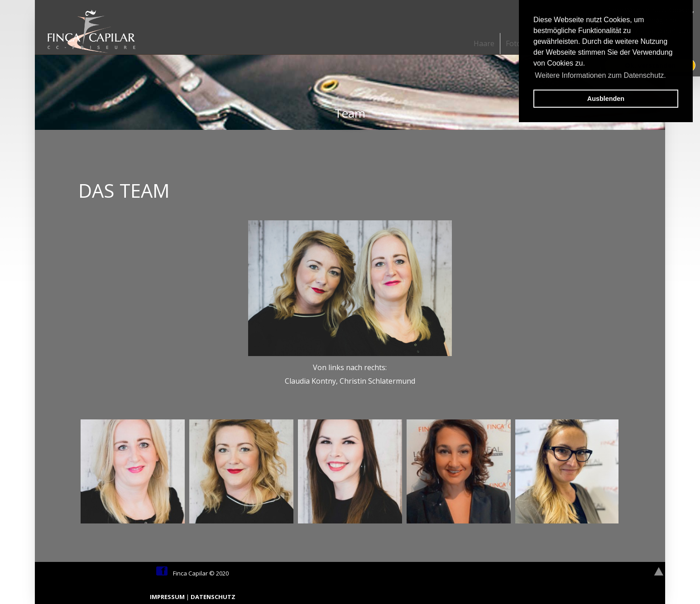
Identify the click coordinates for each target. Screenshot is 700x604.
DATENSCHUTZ (213, 597)
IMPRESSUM (168, 597)
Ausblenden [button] (606, 99)
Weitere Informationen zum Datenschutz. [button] (600, 75)
